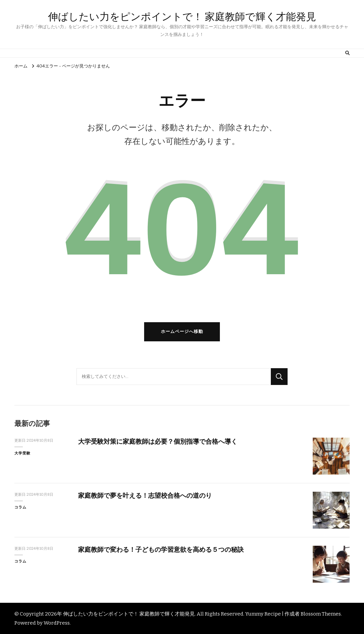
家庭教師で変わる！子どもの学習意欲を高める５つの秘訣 (161, 550)
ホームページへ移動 (182, 332)
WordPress (57, 623)
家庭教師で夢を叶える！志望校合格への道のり (145, 496)
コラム (20, 507)
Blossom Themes (321, 614)
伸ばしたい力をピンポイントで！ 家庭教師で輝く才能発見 (182, 17)
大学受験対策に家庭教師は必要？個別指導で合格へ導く (158, 442)
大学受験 (22, 453)
